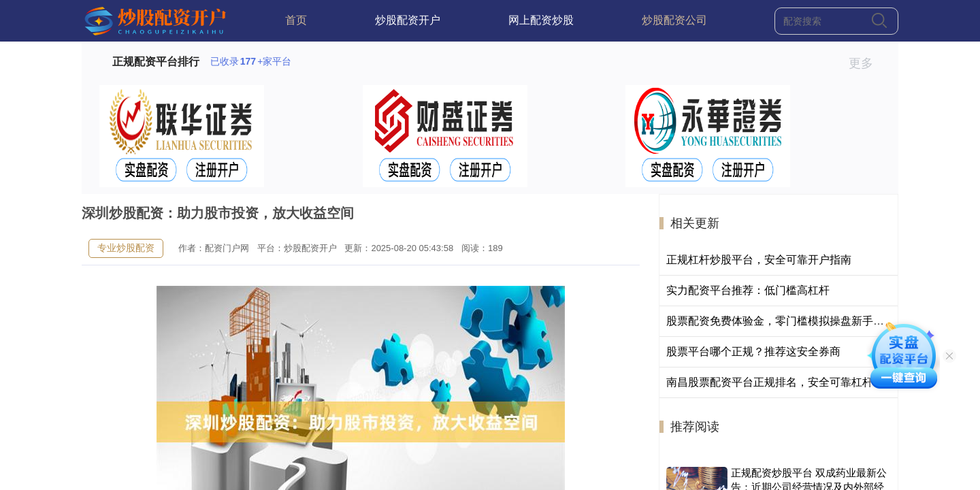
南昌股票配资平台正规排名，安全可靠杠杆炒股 (781, 382)
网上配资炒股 (541, 20)
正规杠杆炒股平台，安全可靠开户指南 (759, 260)
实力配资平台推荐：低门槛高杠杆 (748, 290)
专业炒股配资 (126, 248)
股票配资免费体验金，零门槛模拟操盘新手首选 (781, 321)
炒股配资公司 (674, 20)
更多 (867, 63)
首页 (296, 20)
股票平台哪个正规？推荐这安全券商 (753, 352)
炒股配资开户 (408, 20)
